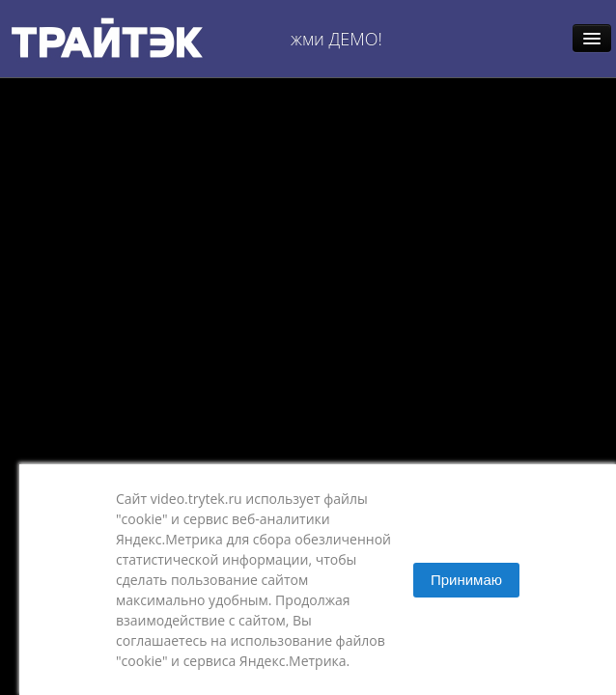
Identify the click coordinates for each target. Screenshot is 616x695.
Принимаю (466, 580)
